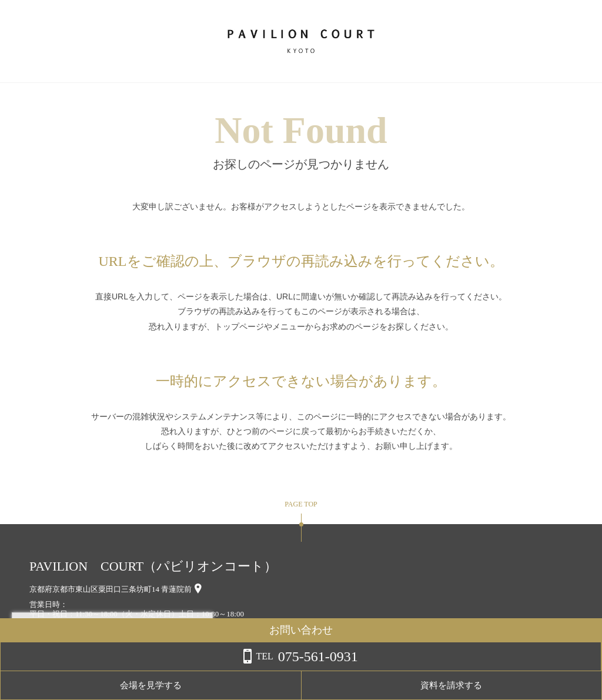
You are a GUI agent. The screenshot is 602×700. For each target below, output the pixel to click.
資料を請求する (555, 685)
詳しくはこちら (119, 670)
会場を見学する (461, 685)
